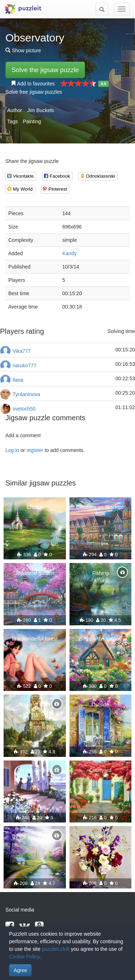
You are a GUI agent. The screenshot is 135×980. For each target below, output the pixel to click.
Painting (32, 121)
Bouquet (100, 836)
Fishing (100, 573)
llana (18, 380)
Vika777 (22, 351)
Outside (100, 705)
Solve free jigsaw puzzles (34, 92)
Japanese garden (35, 573)
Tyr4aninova (26, 394)
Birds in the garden (100, 639)
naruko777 (24, 365)
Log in (12, 450)
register (35, 450)
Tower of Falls (35, 705)
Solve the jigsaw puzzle (45, 70)
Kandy (69, 253)
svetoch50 (24, 409)
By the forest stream (35, 836)
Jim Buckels (40, 110)
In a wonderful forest (35, 639)
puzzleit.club (56, 949)
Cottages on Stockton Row (100, 510)
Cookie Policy (24, 957)
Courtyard (100, 770)
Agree (20, 970)
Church (35, 507)
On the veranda (35, 770)
